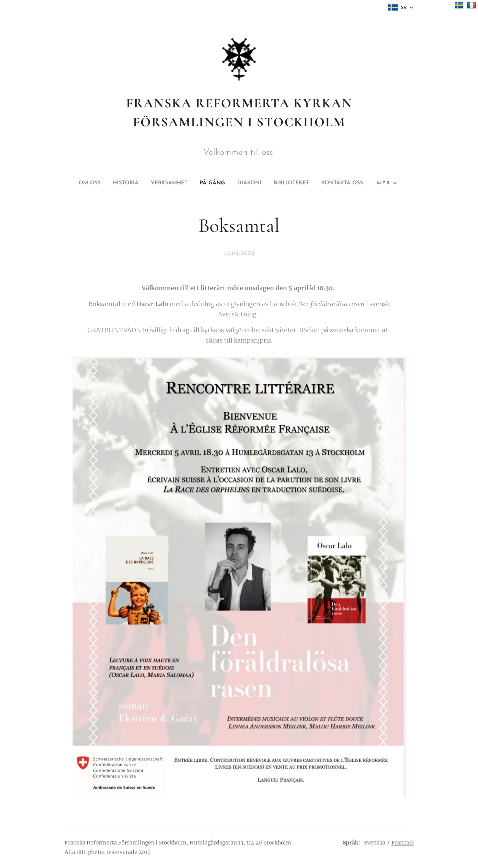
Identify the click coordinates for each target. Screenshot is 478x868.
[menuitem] (104, 183)
